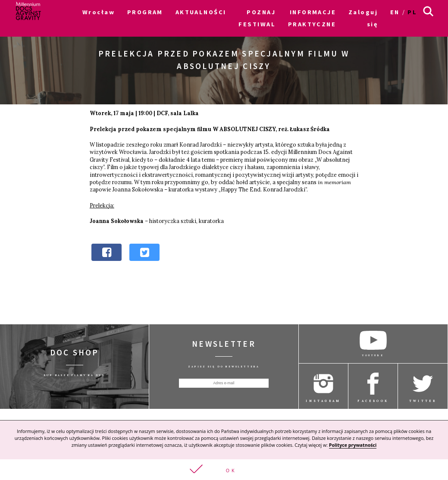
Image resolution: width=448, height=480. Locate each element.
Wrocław (99, 12)
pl (412, 12)
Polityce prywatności (353, 445)
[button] (224, 469)
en (395, 12)
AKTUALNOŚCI (201, 12)
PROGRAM (145, 12)
